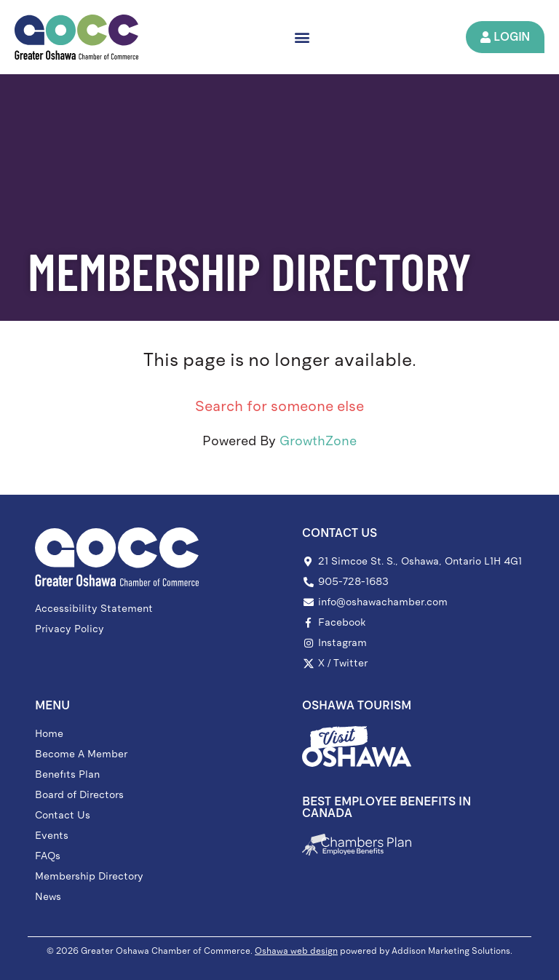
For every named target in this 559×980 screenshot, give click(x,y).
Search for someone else (279, 407)
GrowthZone (318, 442)
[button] (302, 37)
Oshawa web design (296, 951)
